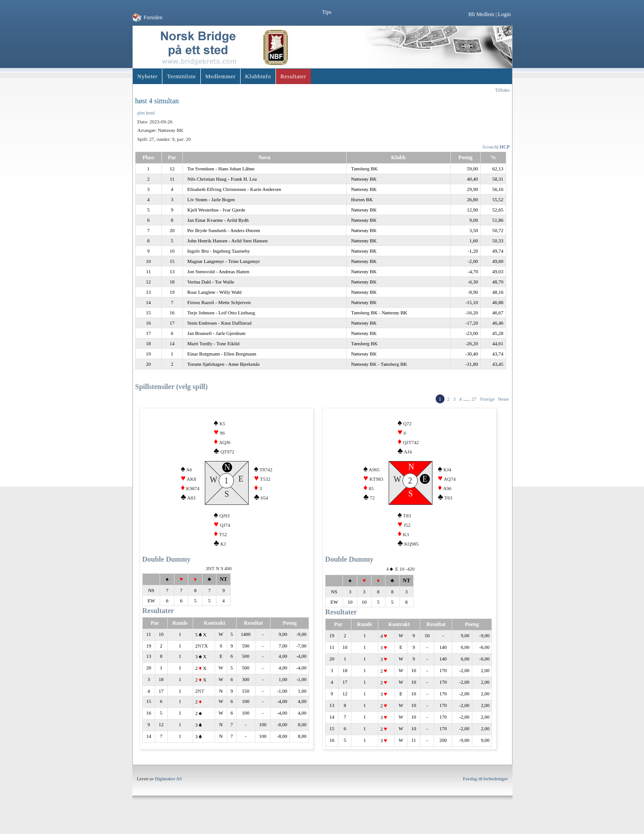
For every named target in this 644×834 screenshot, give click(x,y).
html (150, 113)
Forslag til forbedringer (485, 794)
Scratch (490, 147)
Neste (503, 399)
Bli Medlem (481, 14)
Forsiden (153, 17)
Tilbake (502, 90)
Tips (327, 12)
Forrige (487, 399)
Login (504, 14)
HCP (505, 147)
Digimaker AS (169, 794)
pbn (141, 113)
